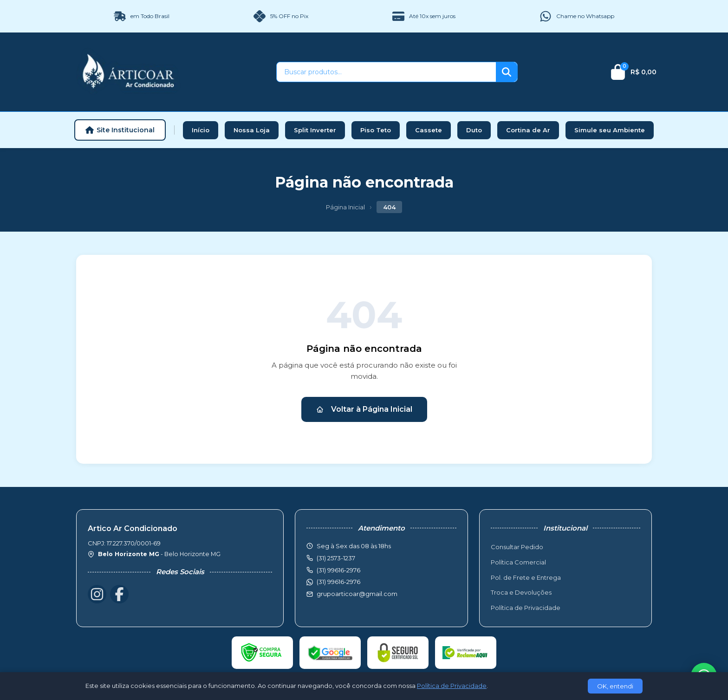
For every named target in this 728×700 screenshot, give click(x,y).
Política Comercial (518, 562)
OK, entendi (615, 686)
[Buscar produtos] (386, 72)
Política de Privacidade (526, 608)
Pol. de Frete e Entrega (526, 577)
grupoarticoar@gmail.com (357, 594)
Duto (474, 130)
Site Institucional (120, 130)
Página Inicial (345, 207)
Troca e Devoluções (521, 592)
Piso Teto (376, 130)
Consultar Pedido (517, 547)
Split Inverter (315, 130)
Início (201, 130)
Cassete (429, 130)
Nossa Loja (252, 130)
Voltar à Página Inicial (364, 409)
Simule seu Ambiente (610, 130)
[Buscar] (507, 72)
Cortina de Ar (528, 130)
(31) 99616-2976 (338, 582)
